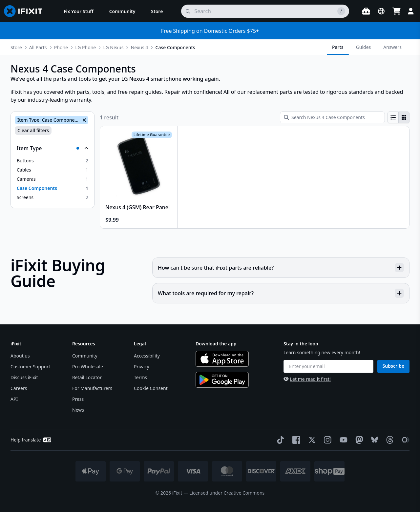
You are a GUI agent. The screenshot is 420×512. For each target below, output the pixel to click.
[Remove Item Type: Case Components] (84, 120)
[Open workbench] (366, 11)
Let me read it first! (307, 379)
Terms (140, 377)
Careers (19, 388)
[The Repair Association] (404, 440)
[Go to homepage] (26, 11)
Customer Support (30, 367)
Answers (392, 47)
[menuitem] (79, 11)
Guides (364, 47)
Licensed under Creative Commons (227, 493)
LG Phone (85, 47)
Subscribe (393, 366)
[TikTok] (279, 440)
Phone (61, 47)
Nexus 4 (140, 47)
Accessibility (147, 356)
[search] (265, 11)
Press (78, 399)
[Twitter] (311, 440)
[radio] (393, 117)
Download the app (216, 344)
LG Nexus (113, 47)
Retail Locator (87, 377)
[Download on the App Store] (222, 359)
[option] (52, 161)
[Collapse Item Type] (52, 148)
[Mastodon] (358, 440)
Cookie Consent (151, 388)
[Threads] (388, 440)
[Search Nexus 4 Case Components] (332, 117)
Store (16, 47)
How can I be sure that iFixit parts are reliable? (281, 268)
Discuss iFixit (24, 377)
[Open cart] (396, 11)
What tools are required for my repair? (281, 293)
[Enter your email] (328, 366)
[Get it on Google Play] (222, 380)
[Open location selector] (381, 11)
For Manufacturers (92, 388)
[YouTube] (342, 440)
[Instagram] (326, 440)
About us (20, 356)
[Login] (411, 11)
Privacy (142, 367)
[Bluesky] (373, 440)
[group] (399, 117)
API (14, 399)
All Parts (38, 47)
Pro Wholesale (88, 367)
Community (85, 356)
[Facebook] (295, 440)
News (78, 410)
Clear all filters (33, 130)
